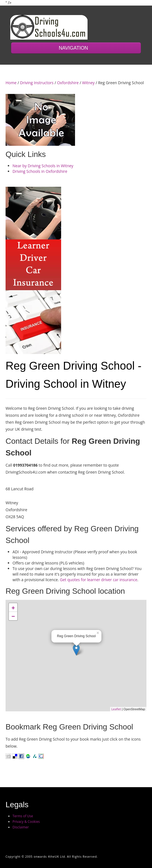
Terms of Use (23, 816)
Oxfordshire (68, 83)
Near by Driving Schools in (43, 166)
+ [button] (13, 607)
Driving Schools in (40, 171)
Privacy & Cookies (26, 822)
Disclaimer (21, 827)
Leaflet (116, 709)
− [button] (13, 616)
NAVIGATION (76, 48)
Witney (89, 83)
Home (11, 83)
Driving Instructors (37, 83)
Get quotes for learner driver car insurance (99, 580)
